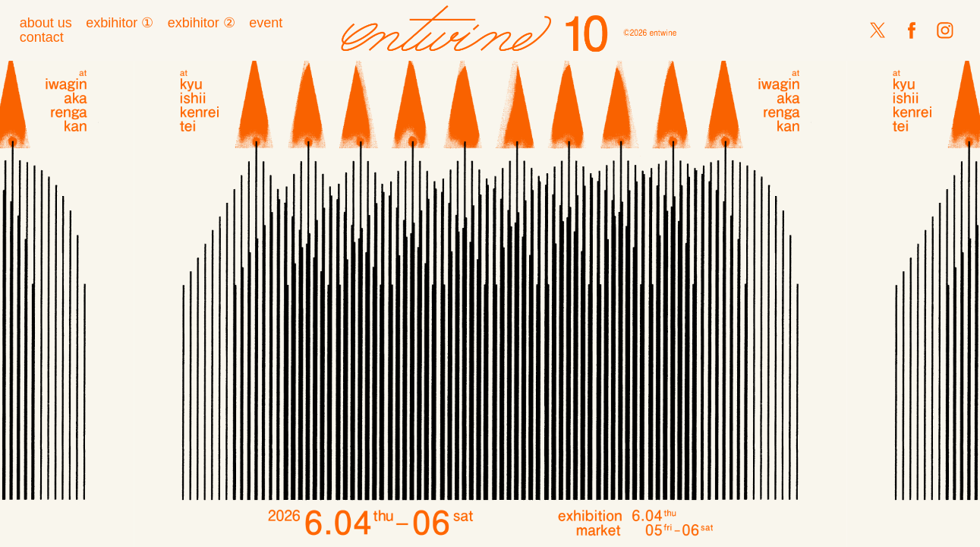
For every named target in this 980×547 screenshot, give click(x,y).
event (266, 23)
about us (46, 23)
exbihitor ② (202, 23)
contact (42, 37)
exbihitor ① (120, 23)
